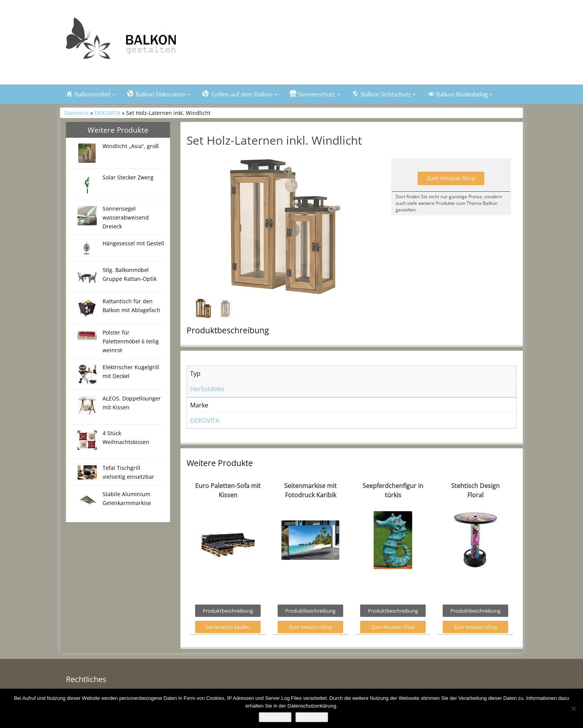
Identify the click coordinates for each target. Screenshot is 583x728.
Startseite (76, 113)
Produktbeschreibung (228, 611)
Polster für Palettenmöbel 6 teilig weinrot (131, 341)
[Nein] (573, 708)
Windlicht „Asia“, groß (131, 146)
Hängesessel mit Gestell (133, 243)
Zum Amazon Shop (451, 178)
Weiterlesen (312, 717)
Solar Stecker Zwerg (128, 177)
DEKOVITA (107, 113)
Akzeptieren (275, 717)
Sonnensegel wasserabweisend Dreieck (126, 217)
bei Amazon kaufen (228, 627)
